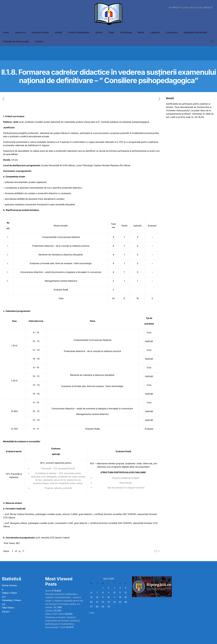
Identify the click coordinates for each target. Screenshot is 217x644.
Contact (49, 611)
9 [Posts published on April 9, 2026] (109, 592)
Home (48, 591)
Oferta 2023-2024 (55, 614)
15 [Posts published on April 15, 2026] (103, 597)
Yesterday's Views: (12, 600)
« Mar (91, 613)
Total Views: (8, 608)
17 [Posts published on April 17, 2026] (114, 597)
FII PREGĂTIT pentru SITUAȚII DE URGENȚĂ (191, 8)
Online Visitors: (10, 585)
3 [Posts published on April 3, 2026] (114, 588)
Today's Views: (10, 593)
